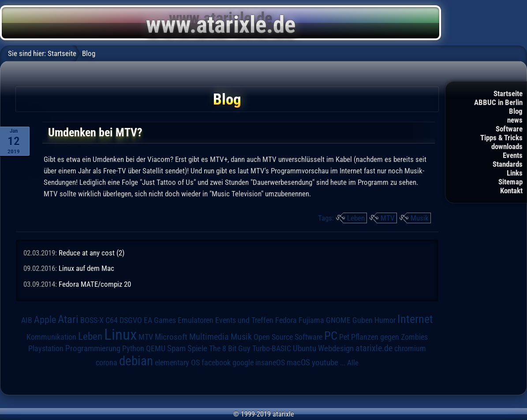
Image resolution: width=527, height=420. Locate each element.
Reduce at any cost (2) (92, 253)
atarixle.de (374, 348)
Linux (120, 334)
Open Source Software (288, 337)
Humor (385, 320)
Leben (356, 218)
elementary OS (177, 362)
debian (136, 361)
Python (133, 349)
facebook (216, 363)
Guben (363, 320)
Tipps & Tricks (501, 138)
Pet (344, 337)
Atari (68, 319)
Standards (508, 164)
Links (515, 173)
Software (509, 129)
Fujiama (311, 320)
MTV (388, 218)
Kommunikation (51, 337)
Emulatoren (196, 320)
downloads (507, 146)
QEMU (156, 349)
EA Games (160, 320)
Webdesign (336, 349)
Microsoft (171, 337)
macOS (298, 363)
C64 (112, 320)
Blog (516, 111)
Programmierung (93, 348)
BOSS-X (92, 320)
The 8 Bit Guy (230, 348)
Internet (415, 319)
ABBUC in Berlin (498, 102)
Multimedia (209, 337)
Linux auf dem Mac (86, 268)
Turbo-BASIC (272, 348)
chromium (410, 349)
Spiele (197, 348)
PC (331, 336)
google (243, 363)
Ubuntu (305, 349)
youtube (325, 362)
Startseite (508, 94)
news (515, 120)
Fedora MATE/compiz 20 (95, 284)
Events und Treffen (244, 320)
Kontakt (511, 191)
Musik (420, 218)
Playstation (46, 349)
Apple (45, 319)
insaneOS (270, 363)
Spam (176, 349)
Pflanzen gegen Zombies (389, 337)
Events (513, 155)
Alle (353, 363)
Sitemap (510, 182)
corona (107, 363)
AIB (27, 320)
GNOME (338, 320)
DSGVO (131, 320)
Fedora (286, 320)
